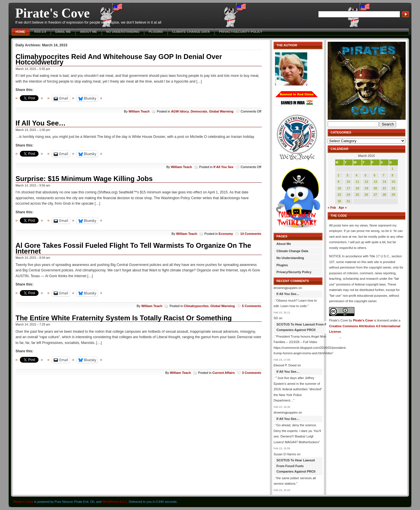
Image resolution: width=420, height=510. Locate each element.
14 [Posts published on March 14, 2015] (384, 182)
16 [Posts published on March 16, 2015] (339, 188)
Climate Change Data (191, 32)
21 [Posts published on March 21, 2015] (384, 188)
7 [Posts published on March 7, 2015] (383, 175)
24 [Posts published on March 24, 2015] (348, 195)
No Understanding (123, 32)
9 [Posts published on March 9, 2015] (338, 182)
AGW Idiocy (180, 111)
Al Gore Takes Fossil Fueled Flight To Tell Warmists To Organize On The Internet (133, 248)
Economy (226, 234)
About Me (88, 32)
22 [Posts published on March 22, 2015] (393, 188)
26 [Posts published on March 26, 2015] (366, 195)
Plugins (156, 32)
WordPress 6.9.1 (115, 502)
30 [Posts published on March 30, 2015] (339, 201)
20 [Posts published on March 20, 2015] (375, 188)
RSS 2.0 (40, 32)
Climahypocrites (196, 306)
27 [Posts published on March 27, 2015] (375, 195)
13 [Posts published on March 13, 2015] (375, 182)
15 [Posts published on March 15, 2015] (393, 182)
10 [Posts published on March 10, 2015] (348, 182)
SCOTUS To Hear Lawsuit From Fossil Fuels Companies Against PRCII (310, 327)
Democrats (199, 111)
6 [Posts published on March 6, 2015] (375, 175)
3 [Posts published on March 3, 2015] (348, 175)
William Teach (139, 111)
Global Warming (221, 111)
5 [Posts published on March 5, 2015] (365, 175)
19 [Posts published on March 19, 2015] (366, 188)
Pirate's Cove (52, 13)
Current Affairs (224, 373)
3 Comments (252, 373)
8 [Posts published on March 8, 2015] (392, 175)
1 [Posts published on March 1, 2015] (392, 169)
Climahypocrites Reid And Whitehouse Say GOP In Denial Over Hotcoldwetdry (119, 59)
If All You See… (41, 123)
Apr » (343, 208)
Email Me (63, 32)
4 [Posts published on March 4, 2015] (356, 175)
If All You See (224, 167)
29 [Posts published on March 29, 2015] (393, 195)
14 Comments (251, 234)
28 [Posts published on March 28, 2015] (384, 195)
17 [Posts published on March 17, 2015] (348, 188)
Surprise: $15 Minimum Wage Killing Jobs (84, 179)
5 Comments (252, 306)
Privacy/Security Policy (241, 32)
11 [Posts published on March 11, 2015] (357, 182)
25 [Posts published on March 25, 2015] (357, 195)
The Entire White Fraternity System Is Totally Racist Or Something (124, 318)
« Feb (332, 208)
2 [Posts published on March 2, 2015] (338, 175)
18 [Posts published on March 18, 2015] (357, 188)
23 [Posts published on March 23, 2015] (339, 195)
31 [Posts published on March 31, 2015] (348, 201)
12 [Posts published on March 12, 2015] (366, 182)
